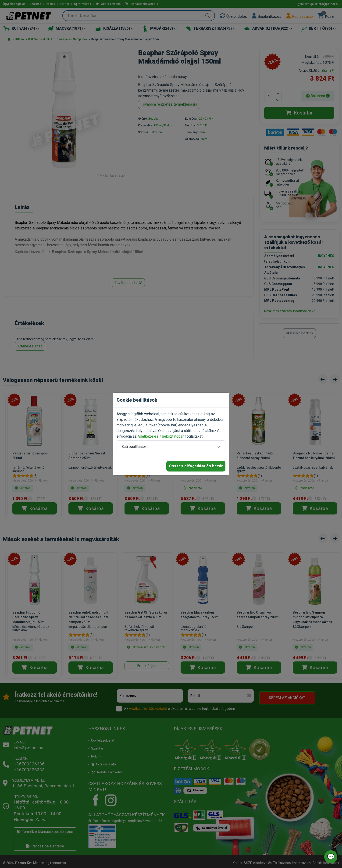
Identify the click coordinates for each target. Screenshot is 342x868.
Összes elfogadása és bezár (196, 466)
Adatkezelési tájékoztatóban (161, 436)
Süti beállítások (134, 447)
